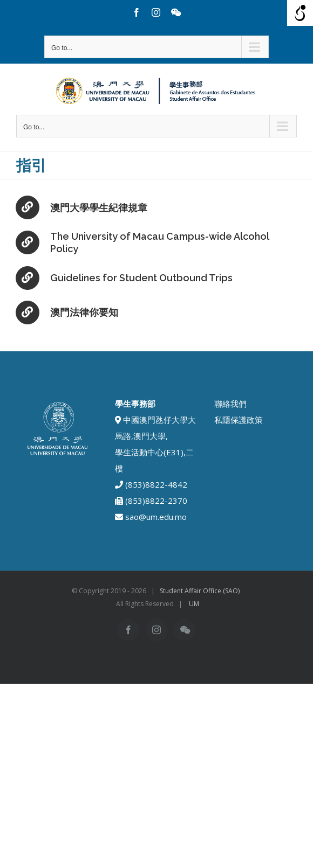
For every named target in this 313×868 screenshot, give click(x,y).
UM (194, 604)
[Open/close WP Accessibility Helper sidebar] (300, 13)
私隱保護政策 (239, 420)
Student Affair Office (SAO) (200, 591)
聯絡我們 (230, 404)
